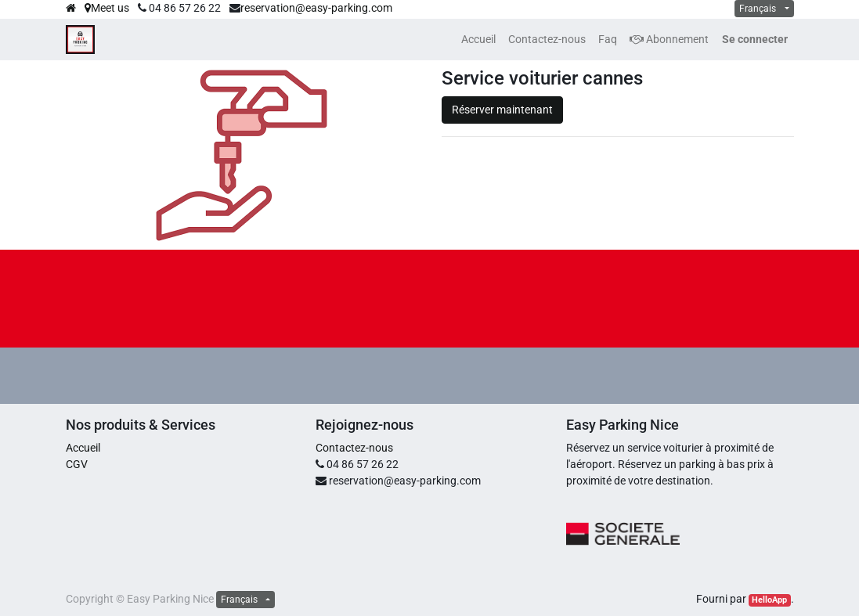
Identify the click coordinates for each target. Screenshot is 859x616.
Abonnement (669, 39)
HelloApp (769, 600)
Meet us (107, 8)
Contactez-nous (354, 448)
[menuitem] (478, 40)
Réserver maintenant (502, 110)
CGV (77, 464)
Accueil (83, 448)
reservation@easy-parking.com (316, 8)
